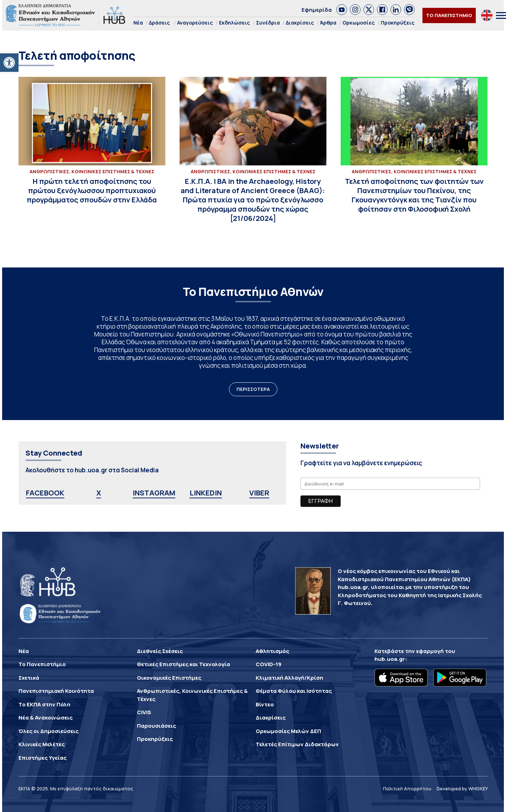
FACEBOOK (45, 493)
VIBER (259, 493)
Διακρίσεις (300, 23)
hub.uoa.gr (390, 659)
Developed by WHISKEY (462, 789)
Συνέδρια (268, 23)
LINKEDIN (206, 493)
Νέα (138, 23)
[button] (9, 63)
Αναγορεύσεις (195, 23)
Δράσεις (159, 23)
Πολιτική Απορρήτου (407, 789)
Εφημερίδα (317, 10)
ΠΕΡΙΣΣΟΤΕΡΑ (253, 389)
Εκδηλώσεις (235, 23)
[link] (342, 10)
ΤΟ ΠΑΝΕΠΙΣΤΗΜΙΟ (449, 15)
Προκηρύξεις (398, 23)
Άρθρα (328, 23)
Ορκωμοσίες (359, 23)
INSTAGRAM (154, 493)
